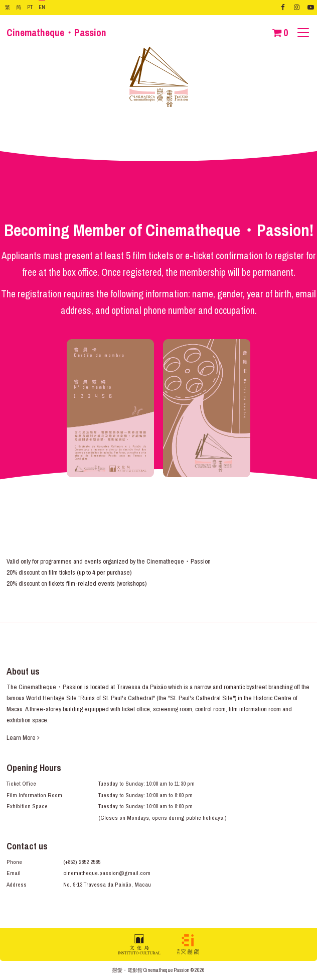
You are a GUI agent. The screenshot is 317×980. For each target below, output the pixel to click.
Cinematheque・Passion (56, 33)
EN (42, 7)
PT (30, 7)
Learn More (23, 738)
